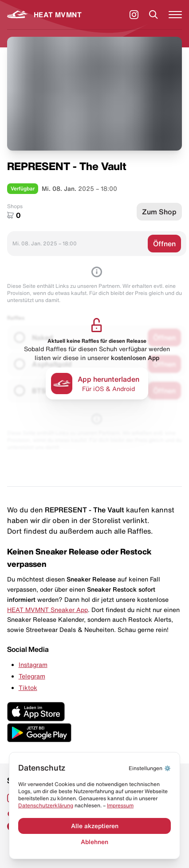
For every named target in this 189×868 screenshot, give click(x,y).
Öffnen (164, 244)
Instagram (33, 665)
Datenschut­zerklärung (46, 805)
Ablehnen (94, 842)
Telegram (32, 676)
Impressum (120, 805)
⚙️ (150, 768)
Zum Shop (159, 212)
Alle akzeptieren (95, 826)
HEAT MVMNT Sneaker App (47, 610)
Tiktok (28, 688)
